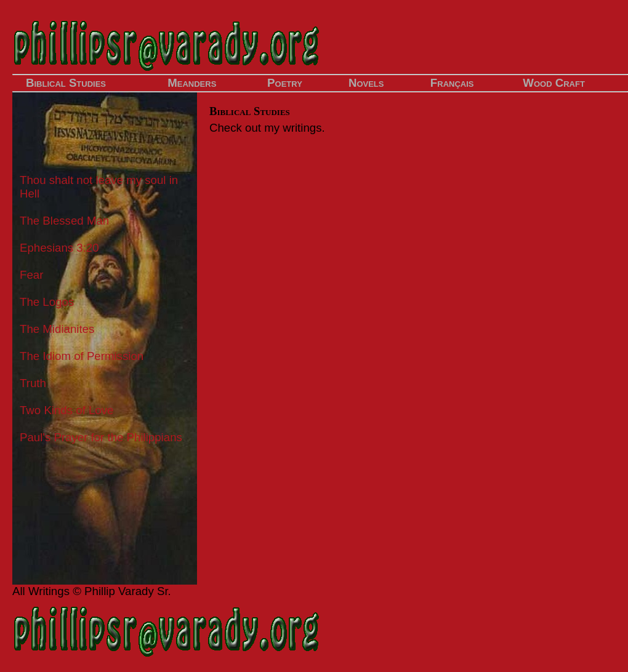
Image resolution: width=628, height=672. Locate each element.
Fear (31, 275)
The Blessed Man (64, 221)
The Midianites (57, 329)
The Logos (47, 302)
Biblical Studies (66, 83)
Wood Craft (554, 83)
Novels (366, 83)
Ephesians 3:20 (59, 248)
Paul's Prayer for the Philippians (101, 437)
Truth (33, 383)
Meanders (192, 83)
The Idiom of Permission (82, 356)
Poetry (285, 83)
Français (452, 83)
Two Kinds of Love (66, 410)
